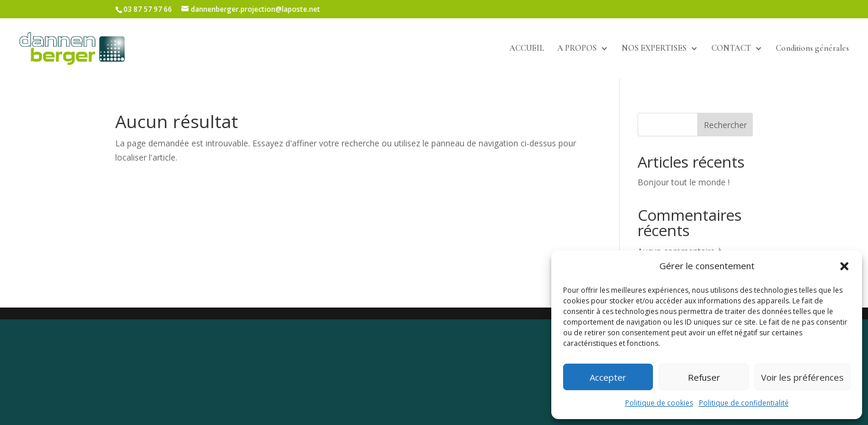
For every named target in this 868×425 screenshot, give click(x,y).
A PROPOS (577, 49)
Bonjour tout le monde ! (684, 182)
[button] (844, 266)
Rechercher (725, 125)
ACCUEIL (527, 49)
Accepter (608, 377)
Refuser (704, 377)
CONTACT (731, 49)
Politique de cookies (659, 403)
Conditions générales (812, 49)
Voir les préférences (802, 377)
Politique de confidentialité (744, 403)
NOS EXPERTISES (654, 49)
